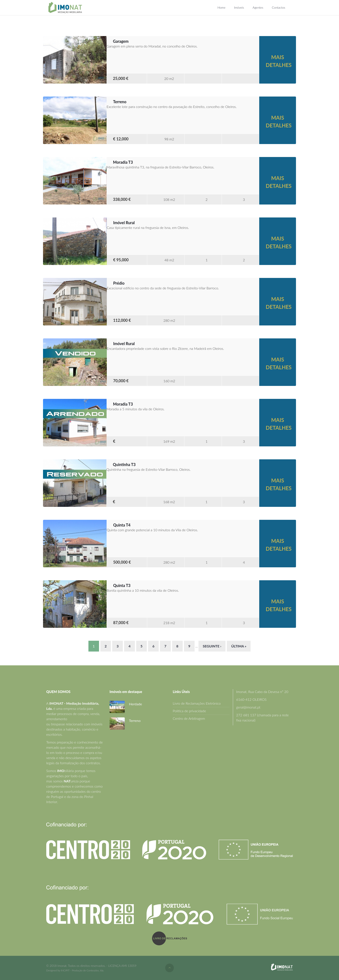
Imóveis (239, 7)
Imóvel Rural (124, 223)
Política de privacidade (189, 711)
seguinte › (212, 646)
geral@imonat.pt (248, 707)
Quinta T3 (122, 585)
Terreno (120, 102)
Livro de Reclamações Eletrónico (197, 703)
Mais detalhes (279, 61)
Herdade (136, 704)
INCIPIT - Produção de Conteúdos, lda (82, 970)
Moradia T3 (123, 162)
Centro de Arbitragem (189, 718)
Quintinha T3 (124, 465)
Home (221, 7)
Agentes (258, 7)
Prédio (119, 283)
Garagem (121, 41)
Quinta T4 (122, 525)
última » (239, 646)
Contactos (279, 7)
